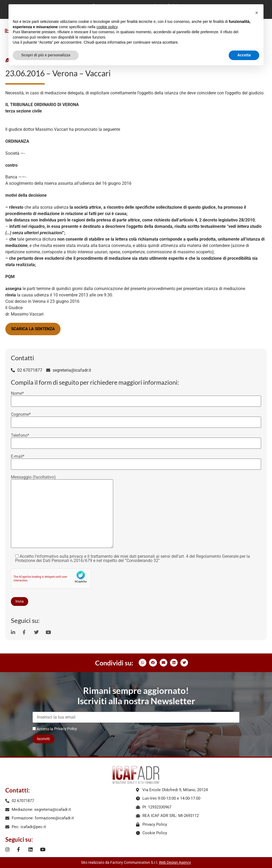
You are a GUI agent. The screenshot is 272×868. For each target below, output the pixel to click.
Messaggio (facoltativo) (62, 512)
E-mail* (136, 460)
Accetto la (43, 729)
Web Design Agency (175, 862)
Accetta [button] (244, 55)
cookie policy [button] (107, 27)
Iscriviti (43, 739)
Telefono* (136, 439)
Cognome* (136, 418)
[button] (143, 663)
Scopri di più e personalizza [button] (46, 55)
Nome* (136, 397)
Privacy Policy (66, 729)
